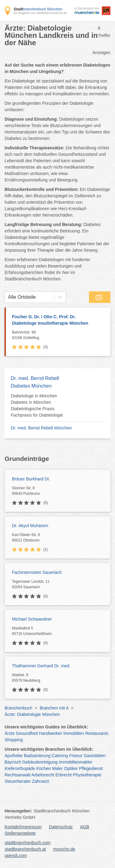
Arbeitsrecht (43, 775)
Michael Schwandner (32, 619)
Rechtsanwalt (17, 775)
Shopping (14, 740)
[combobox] (8, 297)
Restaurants (97, 733)
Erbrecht (64, 775)
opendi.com (16, 855)
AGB (85, 827)
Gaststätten (95, 756)
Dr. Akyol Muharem (30, 526)
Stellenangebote (20, 833)
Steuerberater (18, 781)
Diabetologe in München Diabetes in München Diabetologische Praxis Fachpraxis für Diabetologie (37, 405)
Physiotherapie (87, 775)
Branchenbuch (18, 708)
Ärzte (10, 733)
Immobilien (74, 733)
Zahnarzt (41, 781)
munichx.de (64, 849)
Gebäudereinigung (40, 762)
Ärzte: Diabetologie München (32, 714)
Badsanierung (37, 756)
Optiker (71, 768)
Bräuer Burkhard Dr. (31, 479)
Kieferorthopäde (20, 768)
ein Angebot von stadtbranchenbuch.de (40, 13)
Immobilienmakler (76, 762)
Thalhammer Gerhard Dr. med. (41, 666)
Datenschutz (61, 827)
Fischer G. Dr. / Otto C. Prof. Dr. (58, 320)
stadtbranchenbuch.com (27, 843)
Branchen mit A (54, 708)
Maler (57, 768)
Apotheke (14, 756)
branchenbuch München (38, 9)
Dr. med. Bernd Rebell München (41, 428)
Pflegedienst (91, 768)
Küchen (44, 768)
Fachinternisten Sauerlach (37, 572)
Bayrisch (13, 762)
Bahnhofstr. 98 (60, 335)
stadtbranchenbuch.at (25, 849)
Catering (60, 756)
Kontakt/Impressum (23, 827)
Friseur (76, 756)
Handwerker (50, 733)
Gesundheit (27, 733)
